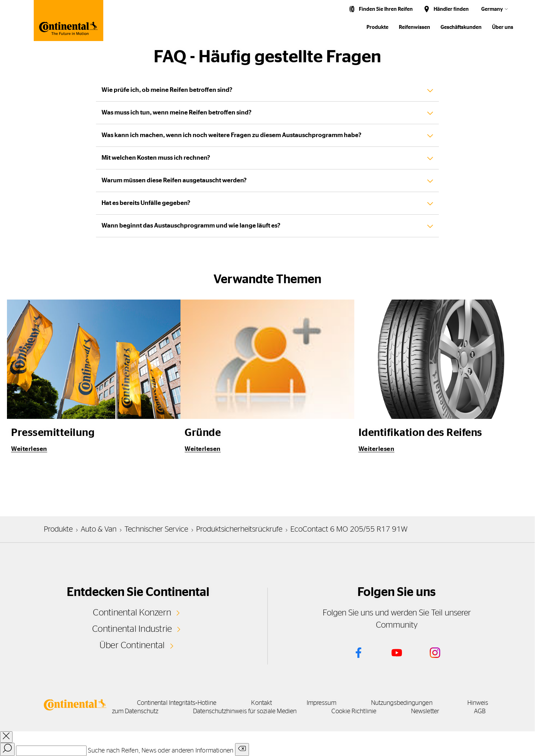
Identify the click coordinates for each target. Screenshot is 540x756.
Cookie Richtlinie (354, 711)
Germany (492, 9)
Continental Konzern (132, 613)
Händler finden (451, 9)
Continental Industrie (132, 629)
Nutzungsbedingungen (402, 703)
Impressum (321, 703)
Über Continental (132, 645)
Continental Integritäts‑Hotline (177, 703)
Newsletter (425, 711)
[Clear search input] (242, 750)
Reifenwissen (414, 27)
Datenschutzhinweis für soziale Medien (245, 711)
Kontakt (261, 703)
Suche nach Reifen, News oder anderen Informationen (161, 751)
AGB (480, 711)
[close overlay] (6, 737)
